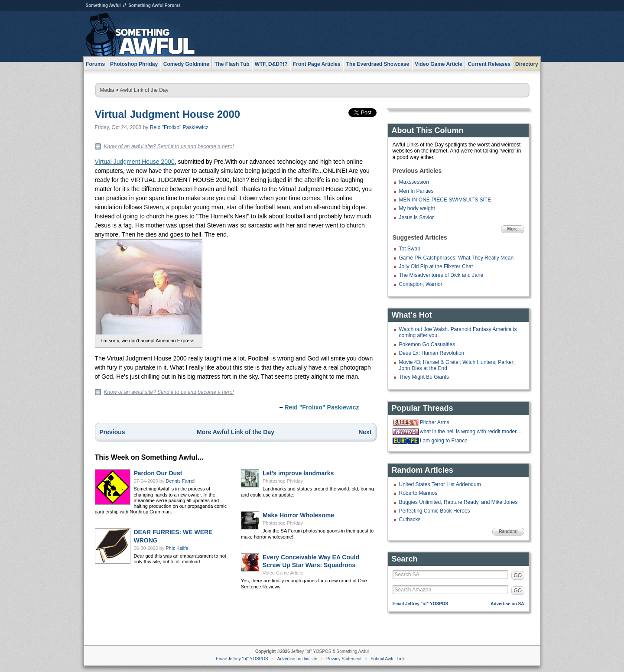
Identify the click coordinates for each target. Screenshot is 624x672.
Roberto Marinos (418, 493)
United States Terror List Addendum (440, 484)
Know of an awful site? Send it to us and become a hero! (169, 146)
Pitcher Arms (435, 422)
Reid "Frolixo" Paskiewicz (179, 127)
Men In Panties (416, 191)
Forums (95, 64)
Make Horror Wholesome (298, 515)
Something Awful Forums (154, 5)
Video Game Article (283, 573)
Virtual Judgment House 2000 (168, 114)
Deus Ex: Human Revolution (432, 353)
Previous (112, 432)
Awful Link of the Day (144, 90)
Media (107, 90)
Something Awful (103, 5)
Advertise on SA (507, 604)
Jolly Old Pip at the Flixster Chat (436, 266)
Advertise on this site (297, 659)
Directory (527, 64)
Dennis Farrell (181, 481)
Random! (508, 531)
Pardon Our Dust (158, 473)
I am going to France (444, 441)
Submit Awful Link (388, 659)
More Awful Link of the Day (236, 432)
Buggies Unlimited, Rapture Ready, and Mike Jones (458, 502)
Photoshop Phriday (283, 481)
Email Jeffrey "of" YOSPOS (421, 604)
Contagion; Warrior (421, 284)
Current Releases (489, 64)
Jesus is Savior (417, 218)
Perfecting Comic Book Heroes (435, 511)
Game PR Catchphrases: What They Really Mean (457, 258)
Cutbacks (410, 519)
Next (365, 432)
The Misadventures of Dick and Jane (441, 275)
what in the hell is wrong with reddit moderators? (471, 432)
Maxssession (414, 182)
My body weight (417, 208)
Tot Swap (410, 249)
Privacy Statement (344, 659)
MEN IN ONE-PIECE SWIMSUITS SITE (445, 200)
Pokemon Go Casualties (427, 344)
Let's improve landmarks (298, 473)
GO (518, 575)
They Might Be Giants (424, 377)
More (513, 229)
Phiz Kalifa (177, 548)
